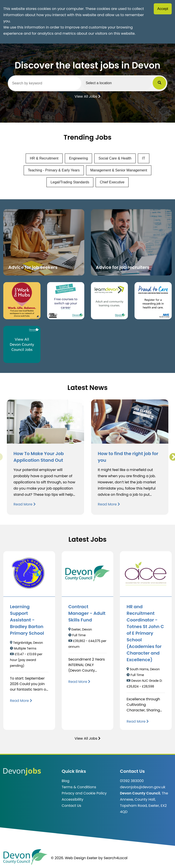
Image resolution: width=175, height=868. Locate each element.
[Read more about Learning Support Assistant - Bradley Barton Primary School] (21, 701)
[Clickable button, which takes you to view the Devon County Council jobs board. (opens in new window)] (22, 344)
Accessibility (73, 799)
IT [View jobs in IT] (144, 158)
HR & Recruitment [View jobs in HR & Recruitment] (44, 158)
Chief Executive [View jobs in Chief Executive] (112, 182)
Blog (66, 781)
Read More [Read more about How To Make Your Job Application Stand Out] (25, 504)
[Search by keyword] (45, 83)
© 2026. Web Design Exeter (74, 858)
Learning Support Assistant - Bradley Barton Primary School (27, 620)
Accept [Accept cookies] (163, 9)
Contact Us (71, 806)
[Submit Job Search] (160, 83)
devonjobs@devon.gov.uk (143, 787)
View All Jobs (87, 96)
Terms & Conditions (79, 787)
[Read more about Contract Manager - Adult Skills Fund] (79, 682)
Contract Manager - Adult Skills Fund (87, 613)
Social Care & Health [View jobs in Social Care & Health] (115, 158)
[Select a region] (118, 83)
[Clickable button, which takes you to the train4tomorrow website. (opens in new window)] (66, 301)
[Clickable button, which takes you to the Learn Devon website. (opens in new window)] (110, 301)
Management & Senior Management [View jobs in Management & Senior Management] (119, 170)
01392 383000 (132, 781)
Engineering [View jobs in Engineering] (78, 158)
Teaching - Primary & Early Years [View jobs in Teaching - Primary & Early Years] (54, 170)
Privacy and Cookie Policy (84, 793)
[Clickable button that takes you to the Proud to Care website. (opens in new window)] (153, 301)
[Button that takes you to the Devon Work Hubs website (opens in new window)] (22, 301)
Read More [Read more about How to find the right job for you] (109, 504)
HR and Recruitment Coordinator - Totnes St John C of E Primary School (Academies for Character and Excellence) (145, 633)
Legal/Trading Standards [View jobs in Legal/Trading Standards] (70, 182)
